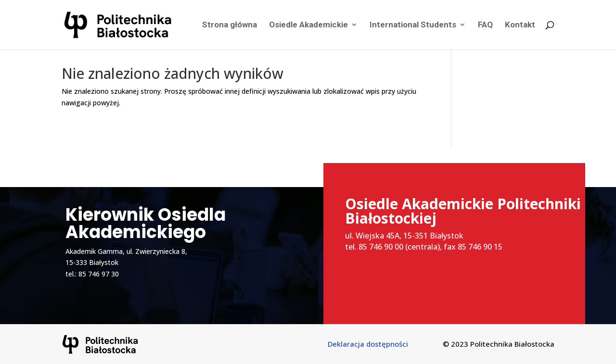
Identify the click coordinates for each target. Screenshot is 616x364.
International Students (413, 26)
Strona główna (230, 26)
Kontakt (520, 26)
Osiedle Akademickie (308, 26)
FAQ (485, 26)
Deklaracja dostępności (368, 344)
